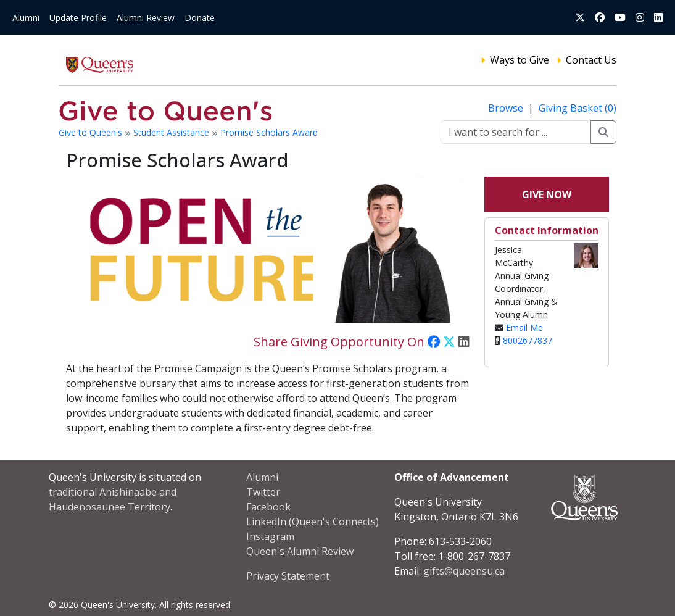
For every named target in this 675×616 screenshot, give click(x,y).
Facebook (268, 507)
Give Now (547, 194)
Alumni (26, 18)
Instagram (270, 536)
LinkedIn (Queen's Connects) (313, 522)
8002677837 (528, 340)
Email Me (524, 327)
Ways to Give (520, 60)
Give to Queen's (92, 132)
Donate (200, 18)
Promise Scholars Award (269, 132)
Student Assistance (172, 132)
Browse (507, 108)
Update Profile (78, 18)
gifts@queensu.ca (464, 571)
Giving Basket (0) (578, 108)
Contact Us (591, 60)
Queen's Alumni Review (300, 551)
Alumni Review (146, 18)
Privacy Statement (288, 576)
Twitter (263, 492)
